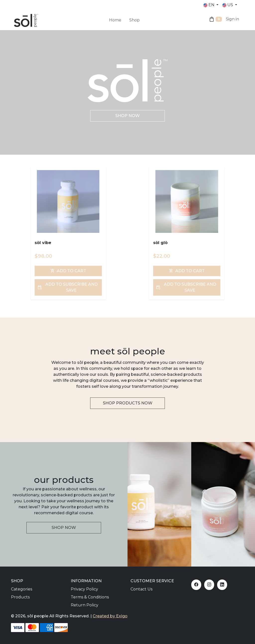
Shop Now (127, 116)
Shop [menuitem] (134, 20)
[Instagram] (209, 585)
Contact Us (141, 589)
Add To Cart (68, 271)
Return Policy (85, 605)
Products (20, 597)
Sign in (232, 19)
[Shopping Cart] (215, 20)
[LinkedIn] (222, 585)
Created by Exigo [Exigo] (110, 616)
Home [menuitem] (115, 20)
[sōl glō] (187, 201)
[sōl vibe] (68, 201)
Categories (22, 589)
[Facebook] (196, 585)
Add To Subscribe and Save (67, 287)
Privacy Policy (84, 589)
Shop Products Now (128, 403)
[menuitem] (125, 17)
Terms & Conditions (90, 597)
